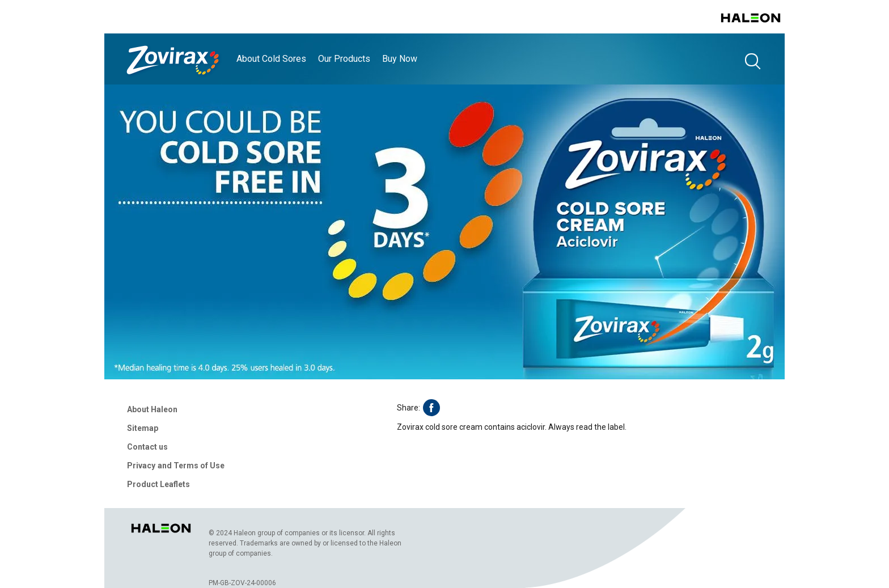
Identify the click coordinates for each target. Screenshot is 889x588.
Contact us (147, 447)
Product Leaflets (158, 484)
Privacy (141, 466)
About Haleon (152, 409)
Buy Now (400, 59)
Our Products (344, 59)
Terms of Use (199, 466)
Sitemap (143, 428)
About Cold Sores (271, 59)
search (752, 61)
